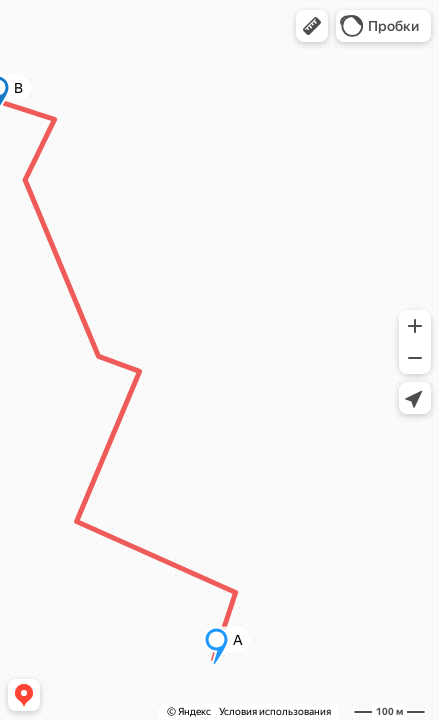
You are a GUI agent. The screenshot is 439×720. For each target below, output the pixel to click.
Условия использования (275, 711)
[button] (312, 26)
